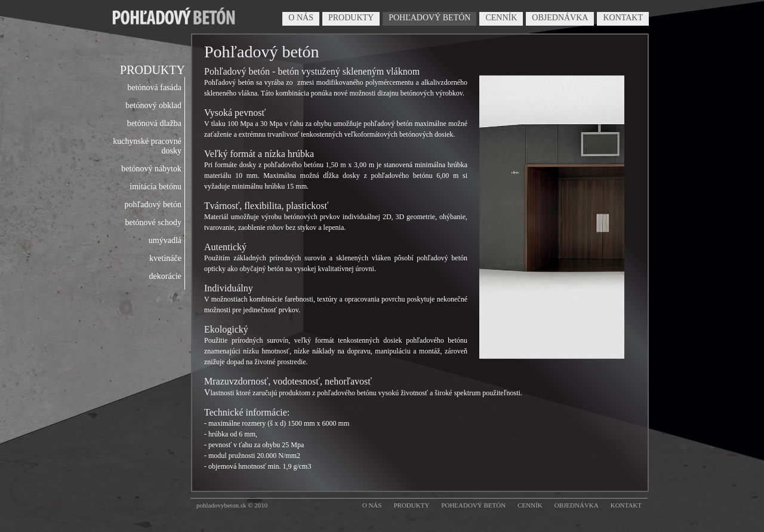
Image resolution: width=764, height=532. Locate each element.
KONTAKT (623, 18)
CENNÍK (501, 18)
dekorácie (165, 276)
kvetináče (165, 258)
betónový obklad (153, 105)
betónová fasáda (154, 87)
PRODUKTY (351, 18)
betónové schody (153, 222)
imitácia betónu (155, 187)
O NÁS (301, 18)
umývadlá (165, 240)
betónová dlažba (154, 123)
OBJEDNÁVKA (560, 18)
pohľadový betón (153, 205)
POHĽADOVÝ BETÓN (429, 18)
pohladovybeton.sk (221, 505)
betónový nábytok (151, 169)
